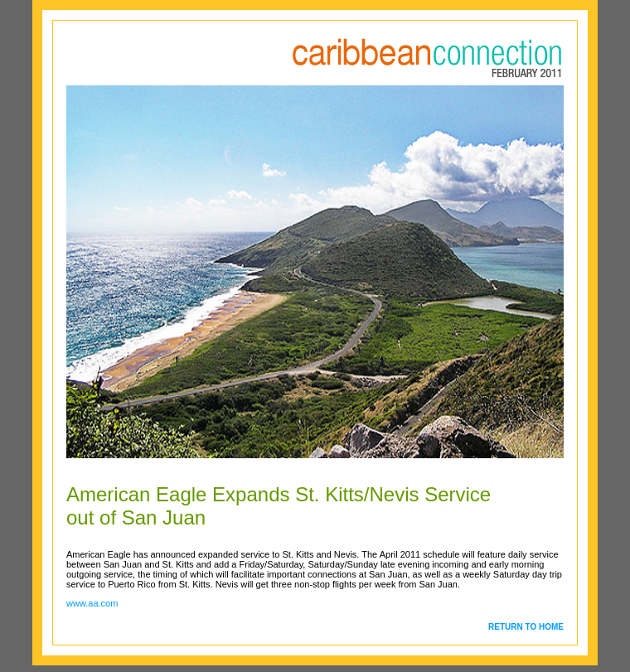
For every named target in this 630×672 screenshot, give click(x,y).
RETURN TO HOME (526, 627)
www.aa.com (92, 603)
